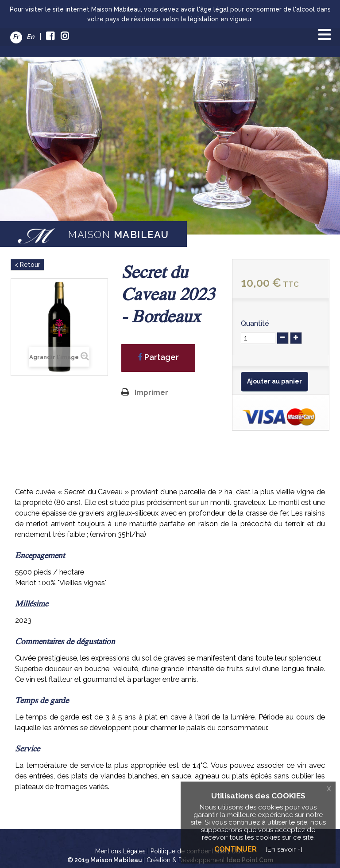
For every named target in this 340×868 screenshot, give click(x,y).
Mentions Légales (120, 851)
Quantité (255, 323)
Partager (158, 357)
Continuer (236, 849)
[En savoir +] (284, 849)
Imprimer (151, 393)
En (31, 37)
